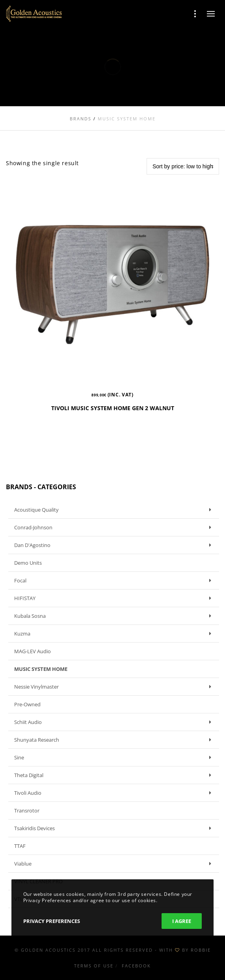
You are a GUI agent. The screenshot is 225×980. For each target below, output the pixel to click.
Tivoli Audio (115, 793)
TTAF (20, 846)
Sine (115, 757)
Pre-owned (27, 704)
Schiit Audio (115, 722)
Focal (115, 580)
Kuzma (115, 634)
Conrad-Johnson (115, 527)
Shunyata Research (115, 740)
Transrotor (27, 811)
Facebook (136, 966)
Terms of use (94, 966)
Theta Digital (115, 775)
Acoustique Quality (115, 510)
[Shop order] (183, 166)
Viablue (115, 864)
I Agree (182, 921)
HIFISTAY (115, 598)
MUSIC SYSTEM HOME (41, 669)
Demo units (28, 563)
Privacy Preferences (52, 921)
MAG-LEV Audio (33, 651)
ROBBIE (201, 950)
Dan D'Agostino (115, 545)
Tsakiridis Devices (115, 828)
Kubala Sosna (115, 616)
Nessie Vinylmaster (115, 687)
